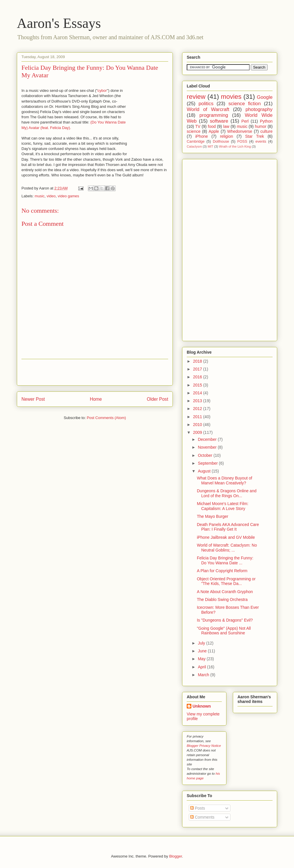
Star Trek (254, 136)
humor (261, 126)
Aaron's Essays (59, 23)
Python (266, 121)
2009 (198, 432)
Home (96, 399)
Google (265, 97)
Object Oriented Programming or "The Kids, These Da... (226, 581)
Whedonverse (240, 131)
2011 (198, 417)
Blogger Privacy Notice (204, 746)
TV (198, 126)
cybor (102, 91)
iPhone (202, 136)
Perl (245, 121)
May (202, 659)
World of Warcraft (208, 109)
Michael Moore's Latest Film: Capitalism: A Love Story (223, 506)
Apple (214, 131)
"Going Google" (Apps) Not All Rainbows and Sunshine (224, 631)
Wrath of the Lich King (235, 146)
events (261, 142)
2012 (198, 409)
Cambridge (196, 142)
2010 (198, 425)
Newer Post (33, 399)
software (219, 121)
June (203, 651)
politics (206, 104)
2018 (198, 361)
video (51, 196)
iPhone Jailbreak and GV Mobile (226, 537)
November (208, 447)
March (204, 675)
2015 (198, 385)
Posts (198, 808)
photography (259, 109)
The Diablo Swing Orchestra (222, 599)
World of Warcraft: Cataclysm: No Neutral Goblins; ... (227, 548)
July (202, 643)
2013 (198, 401)
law (226, 126)
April (202, 667)
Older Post (157, 399)
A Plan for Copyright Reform (222, 571)
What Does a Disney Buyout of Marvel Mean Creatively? (225, 480)
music (40, 196)
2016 (198, 377)
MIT (210, 146)
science (194, 131)
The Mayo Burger (213, 516)
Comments (202, 817)
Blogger (175, 856)
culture (266, 131)
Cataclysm (194, 146)
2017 (198, 369)
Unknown (202, 706)
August (205, 471)
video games (68, 196)
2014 (198, 393)
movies (231, 97)
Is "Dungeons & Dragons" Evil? (225, 620)
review (196, 97)
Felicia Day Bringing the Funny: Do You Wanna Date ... (225, 560)
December (208, 439)
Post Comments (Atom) (106, 418)
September (208, 463)
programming (214, 115)
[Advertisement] (95, 372)
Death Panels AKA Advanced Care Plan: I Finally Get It (228, 527)
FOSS (242, 142)
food (212, 126)
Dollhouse (221, 142)
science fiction (245, 104)
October (206, 455)
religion (227, 136)
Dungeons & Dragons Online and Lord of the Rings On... (227, 493)
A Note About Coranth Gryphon (225, 592)
